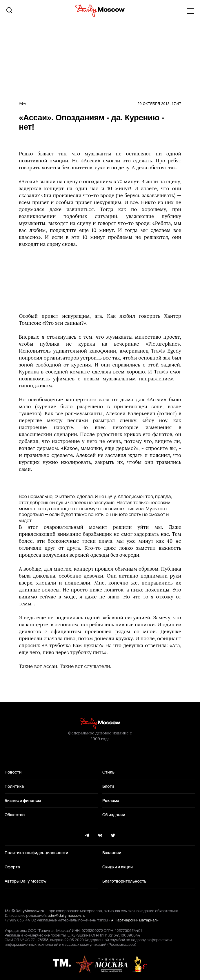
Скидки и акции (118, 867)
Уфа (23, 104)
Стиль (108, 772)
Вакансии (112, 853)
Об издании (114, 815)
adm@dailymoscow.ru (66, 915)
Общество (15, 815)
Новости (13, 772)
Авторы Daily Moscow (26, 881)
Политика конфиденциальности (36, 853)
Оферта (12, 867)
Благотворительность (124, 881)
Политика (14, 786)
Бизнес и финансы (23, 800)
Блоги (108, 786)
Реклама (111, 800)
